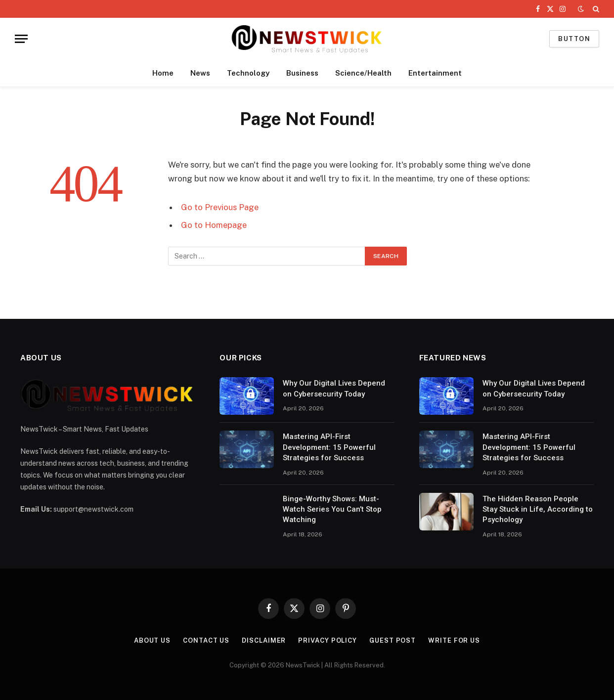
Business (302, 73)
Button (574, 39)
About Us (152, 640)
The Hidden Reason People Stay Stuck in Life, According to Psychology (538, 509)
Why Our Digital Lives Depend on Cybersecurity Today (334, 388)
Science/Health (363, 73)
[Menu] (21, 39)
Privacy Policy (328, 640)
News (200, 73)
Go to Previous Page (220, 207)
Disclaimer (264, 640)
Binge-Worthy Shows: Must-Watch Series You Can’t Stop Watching (332, 509)
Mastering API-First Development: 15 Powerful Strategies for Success (329, 447)
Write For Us (454, 640)
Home (163, 73)
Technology (248, 73)
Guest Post (393, 640)
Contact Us (206, 640)
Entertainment (435, 73)
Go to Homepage (214, 225)
